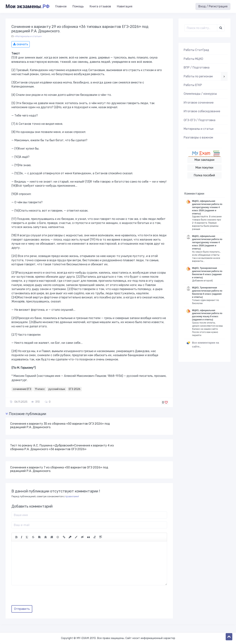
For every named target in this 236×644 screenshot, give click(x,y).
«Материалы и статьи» (28, 36)
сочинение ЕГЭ (22, 389)
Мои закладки (204, 160)
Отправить (22, 609)
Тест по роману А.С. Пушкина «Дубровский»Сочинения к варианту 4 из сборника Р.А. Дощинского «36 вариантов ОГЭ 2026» (62, 447)
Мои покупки (204, 168)
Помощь (78, 6)
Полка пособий (204, 175)
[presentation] (39, 597)
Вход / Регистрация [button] (213, 6)
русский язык (57, 389)
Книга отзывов (100, 6)
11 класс (40, 389)
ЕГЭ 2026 (75, 389)
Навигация (125, 6)
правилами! (72, 496)
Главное (61, 6)
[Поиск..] (201, 28)
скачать (21, 44)
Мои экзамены (27, 6)
